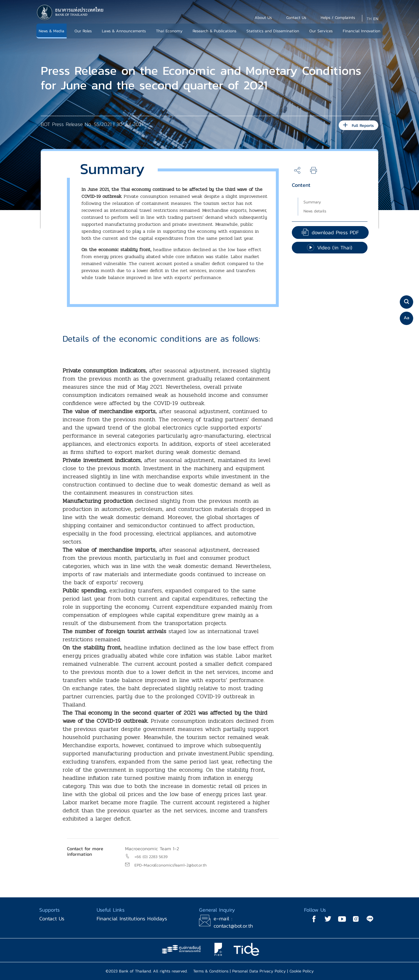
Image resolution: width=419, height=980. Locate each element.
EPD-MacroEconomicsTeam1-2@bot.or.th (171, 865)
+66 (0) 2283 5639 (151, 857)
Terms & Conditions (211, 971)
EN (376, 19)
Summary (312, 202)
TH (369, 19)
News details (315, 211)
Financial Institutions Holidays (132, 918)
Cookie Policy (302, 971)
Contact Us (52, 918)
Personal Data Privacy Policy (259, 971)
